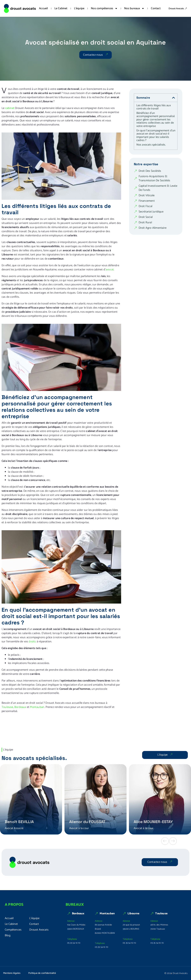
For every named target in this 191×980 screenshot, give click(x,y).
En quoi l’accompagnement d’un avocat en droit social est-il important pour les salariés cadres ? (156, 136)
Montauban (37, 707)
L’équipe (79, 8)
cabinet (10, 108)
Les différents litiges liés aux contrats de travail (154, 107)
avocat (110, 270)
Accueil (43, 8)
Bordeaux (20, 707)
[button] (165, 841)
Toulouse (7, 707)
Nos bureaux (134, 8)
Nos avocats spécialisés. (151, 145)
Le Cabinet (61, 8)
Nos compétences (104, 8)
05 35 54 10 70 (74, 943)
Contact (156, 8)
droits (32, 642)
